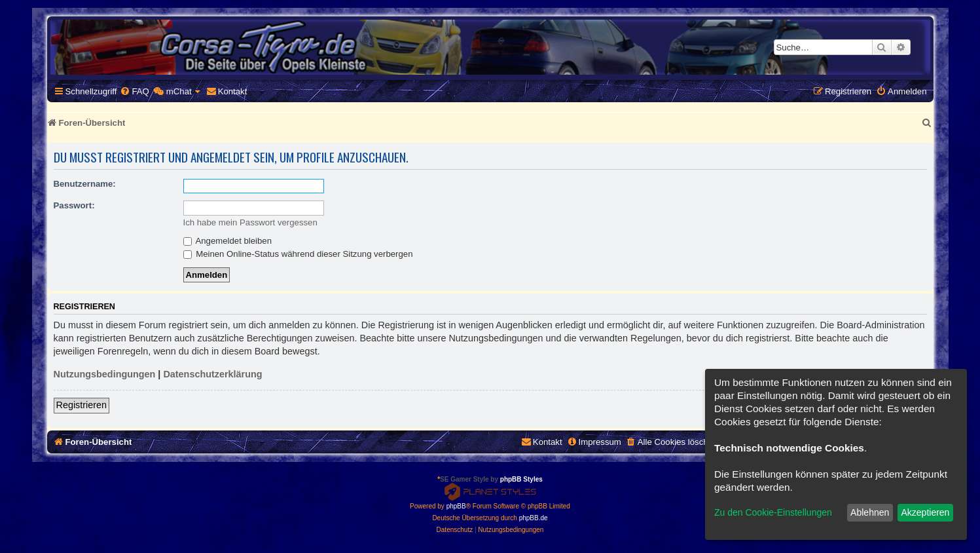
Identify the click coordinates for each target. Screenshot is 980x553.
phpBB (456, 506)
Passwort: (74, 205)
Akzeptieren (925, 512)
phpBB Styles (521, 479)
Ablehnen (870, 512)
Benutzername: (85, 184)
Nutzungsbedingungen (105, 374)
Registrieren (82, 405)
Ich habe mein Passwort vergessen (250, 222)
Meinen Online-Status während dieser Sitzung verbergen (298, 254)
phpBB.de (534, 518)
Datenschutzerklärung (212, 374)
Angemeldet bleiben (228, 241)
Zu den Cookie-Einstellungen (773, 512)
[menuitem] (134, 91)
